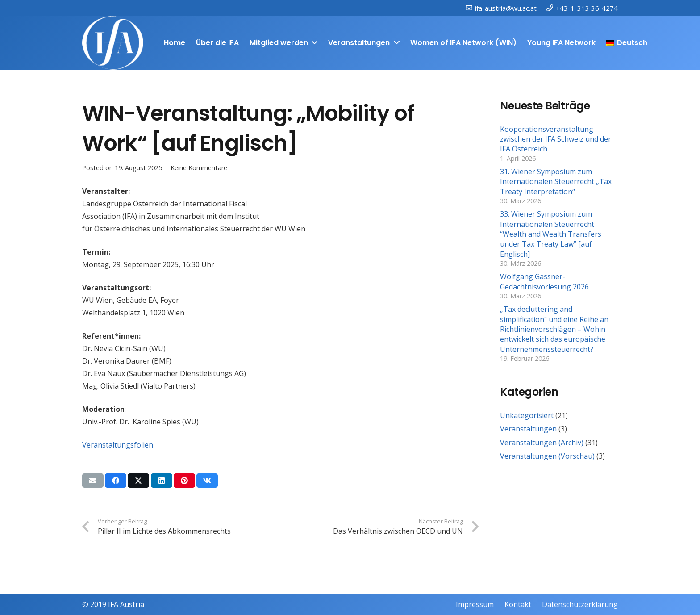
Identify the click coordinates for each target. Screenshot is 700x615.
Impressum (475, 604)
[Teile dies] (116, 481)
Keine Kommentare (199, 168)
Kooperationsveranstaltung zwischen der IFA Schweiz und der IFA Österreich (556, 139)
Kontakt (518, 604)
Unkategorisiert (527, 415)
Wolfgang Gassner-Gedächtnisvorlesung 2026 (544, 281)
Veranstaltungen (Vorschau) (547, 456)
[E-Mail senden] (93, 481)
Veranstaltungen (528, 429)
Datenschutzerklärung (580, 604)
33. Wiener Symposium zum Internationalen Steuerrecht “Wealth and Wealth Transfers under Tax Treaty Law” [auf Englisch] (551, 234)
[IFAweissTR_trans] (113, 43)
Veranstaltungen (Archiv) (542, 443)
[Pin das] (184, 481)
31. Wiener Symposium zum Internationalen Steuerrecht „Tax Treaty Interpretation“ (556, 182)
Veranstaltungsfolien (118, 445)
